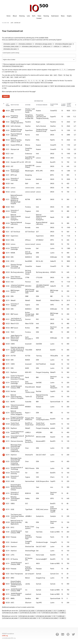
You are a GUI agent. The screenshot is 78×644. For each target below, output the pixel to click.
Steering (22, 16)
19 (4, 192)
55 (4, 368)
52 (4, 356)
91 (4, 555)
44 (4, 314)
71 (4, 448)
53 (4, 360)
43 (4, 309)
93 (4, 563)
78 (4, 487)
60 (4, 391)
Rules (39, 16)
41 (4, 300)
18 (4, 188)
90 (4, 551)
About (15, 16)
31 (4, 253)
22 (4, 211)
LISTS (12, 23)
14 (4, 171)
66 (4, 424)
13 (4, 166)
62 (4, 402)
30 (4, 248)
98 (4, 590)
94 (4, 569)
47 (4, 328)
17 (4, 184)
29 (4, 244)
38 (4, 286)
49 (4, 338)
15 (4, 175)
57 (4, 377)
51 (4, 350)
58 (4, 383)
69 (4, 437)
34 (4, 266)
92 (4, 559)
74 (4, 468)
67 (4, 428)
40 (4, 296)
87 (4, 537)
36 (4, 277)
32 (4, 257)
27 (4, 236)
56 (4, 372)
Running (46, 16)
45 (4, 319)
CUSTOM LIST (17, 23)
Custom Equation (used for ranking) (11, 53)
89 (4, 546)
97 (4, 584)
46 (4, 323)
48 (4, 332)
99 (4, 594)
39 (4, 291)
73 (4, 461)
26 (4, 232)
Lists (28, 16)
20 (4, 199)
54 (4, 364)
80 (4, 498)
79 (4, 493)
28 (4, 240)
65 (4, 419)
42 (4, 305)
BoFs (34, 16)
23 (4, 217)
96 (4, 578)
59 (4, 387)
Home (9, 16)
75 (4, 473)
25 (4, 227)
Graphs (69, 16)
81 (4, 503)
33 (4, 261)
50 (4, 344)
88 (4, 542)
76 (4, 477)
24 (4, 223)
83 (4, 516)
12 (4, 162)
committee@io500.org (9, 638)
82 (4, 509)
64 (4, 413)
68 (4, 432)
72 (4, 455)
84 (4, 522)
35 (4, 272)
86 (4, 532)
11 (4, 158)
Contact (39, 18)
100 (4, 598)
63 (4, 407)
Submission (55, 16)
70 (4, 441)
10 (4, 154)
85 (4, 527)
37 (4, 282)
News (63, 16)
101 (4, 603)
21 (4, 207)
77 (4, 481)
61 (4, 396)
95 (4, 574)
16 (4, 179)
